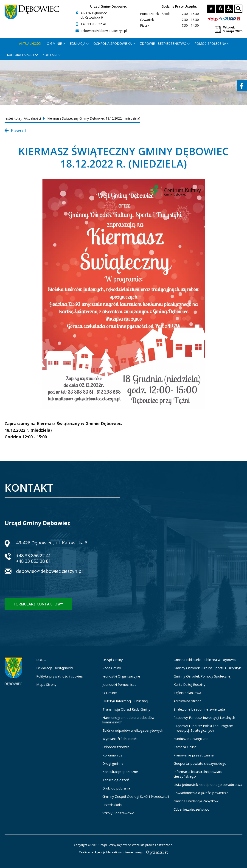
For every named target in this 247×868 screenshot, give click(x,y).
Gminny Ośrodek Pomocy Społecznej (202, 676)
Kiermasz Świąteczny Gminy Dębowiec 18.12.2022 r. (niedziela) (94, 118)
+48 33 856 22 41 (94, 24)
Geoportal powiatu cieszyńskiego (200, 763)
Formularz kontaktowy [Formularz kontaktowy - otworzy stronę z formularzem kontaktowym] (38, 604)
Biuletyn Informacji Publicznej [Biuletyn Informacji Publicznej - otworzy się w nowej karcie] (125, 701)
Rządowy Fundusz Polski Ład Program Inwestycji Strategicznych (203, 728)
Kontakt (50, 55)
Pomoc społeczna (210, 43)
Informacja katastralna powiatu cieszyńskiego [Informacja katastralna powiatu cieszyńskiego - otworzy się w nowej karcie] (198, 774)
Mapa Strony (46, 684)
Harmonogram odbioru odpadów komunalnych (128, 720)
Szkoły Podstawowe (118, 813)
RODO (41, 660)
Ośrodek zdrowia (116, 747)
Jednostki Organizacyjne (121, 676)
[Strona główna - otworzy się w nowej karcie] (10, 43)
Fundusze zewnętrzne (191, 739)
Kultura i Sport (21, 55)
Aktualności (30, 43)
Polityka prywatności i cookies (60, 676)
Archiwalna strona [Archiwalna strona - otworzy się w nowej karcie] (187, 701)
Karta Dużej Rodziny (189, 684)
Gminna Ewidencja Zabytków (196, 801)
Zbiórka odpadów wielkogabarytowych (133, 730)
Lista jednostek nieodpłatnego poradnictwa (208, 784)
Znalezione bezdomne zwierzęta (199, 709)
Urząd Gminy (113, 660)
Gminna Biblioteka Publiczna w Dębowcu (205, 660)
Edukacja (78, 43)
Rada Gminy (112, 668)
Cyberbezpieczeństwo (191, 809)
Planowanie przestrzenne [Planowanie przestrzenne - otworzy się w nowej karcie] (194, 755)
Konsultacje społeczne (120, 772)
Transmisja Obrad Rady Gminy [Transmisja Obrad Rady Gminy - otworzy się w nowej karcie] (126, 709)
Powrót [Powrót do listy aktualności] (15, 130)
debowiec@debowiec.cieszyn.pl (104, 31)
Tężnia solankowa (187, 693)
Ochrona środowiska (113, 43)
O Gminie (110, 693)
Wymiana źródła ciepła (120, 739)
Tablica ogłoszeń (116, 780)
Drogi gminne (113, 763)
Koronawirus (112, 755)
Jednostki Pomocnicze (119, 684)
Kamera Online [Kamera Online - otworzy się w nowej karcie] (185, 747)
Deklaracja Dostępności (55, 668)
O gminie (54, 43)
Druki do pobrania (116, 788)
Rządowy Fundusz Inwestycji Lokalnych (204, 717)
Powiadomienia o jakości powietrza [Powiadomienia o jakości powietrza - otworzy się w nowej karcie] (201, 793)
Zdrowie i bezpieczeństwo (163, 43)
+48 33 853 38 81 (34, 561)
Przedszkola (112, 805)
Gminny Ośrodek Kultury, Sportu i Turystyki (208, 668)
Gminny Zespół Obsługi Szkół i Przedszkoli (136, 796)
